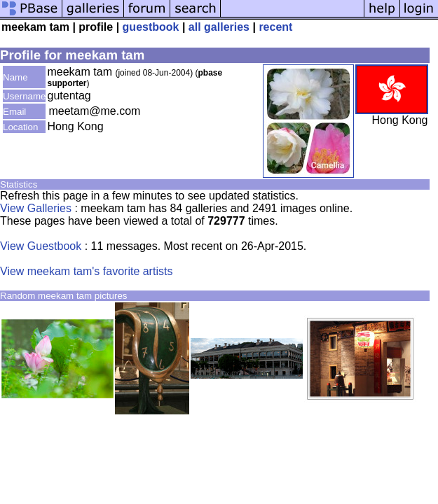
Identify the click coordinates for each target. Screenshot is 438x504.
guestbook (151, 27)
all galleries (219, 27)
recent (275, 27)
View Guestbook (41, 246)
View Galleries (36, 208)
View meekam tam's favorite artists (86, 271)
